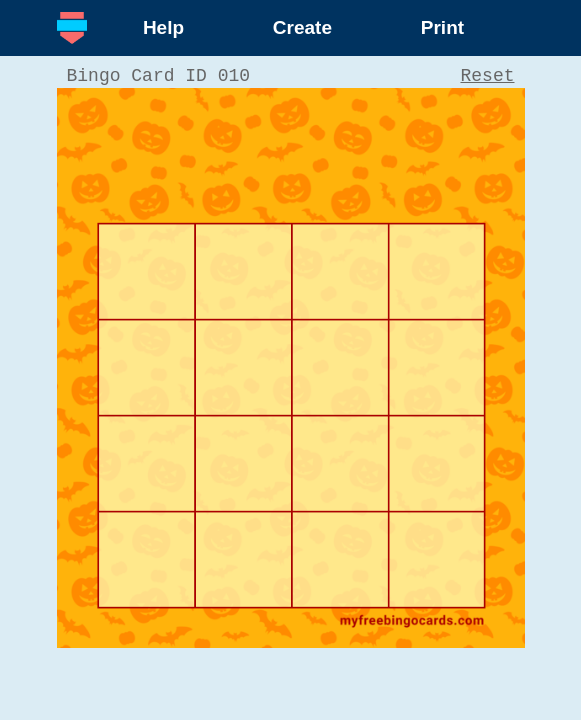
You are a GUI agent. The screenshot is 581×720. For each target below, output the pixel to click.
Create (302, 27)
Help (163, 27)
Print (442, 27)
